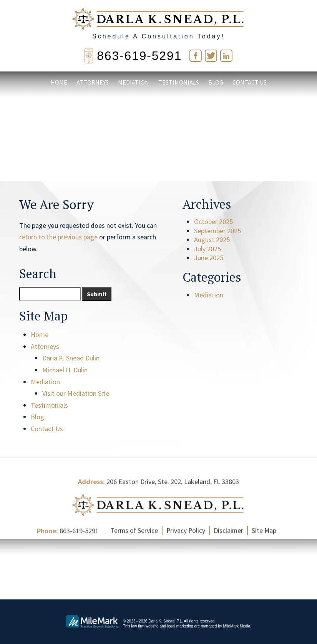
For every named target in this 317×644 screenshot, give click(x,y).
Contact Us (250, 83)
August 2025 (212, 240)
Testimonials (179, 83)
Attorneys (93, 83)
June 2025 (209, 258)
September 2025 (217, 231)
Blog (216, 83)
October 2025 (213, 222)
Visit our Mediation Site (76, 393)
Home (59, 83)
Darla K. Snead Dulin (71, 358)
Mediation (134, 83)
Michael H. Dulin (65, 370)
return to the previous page (58, 237)
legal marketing (180, 626)
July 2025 (207, 249)
